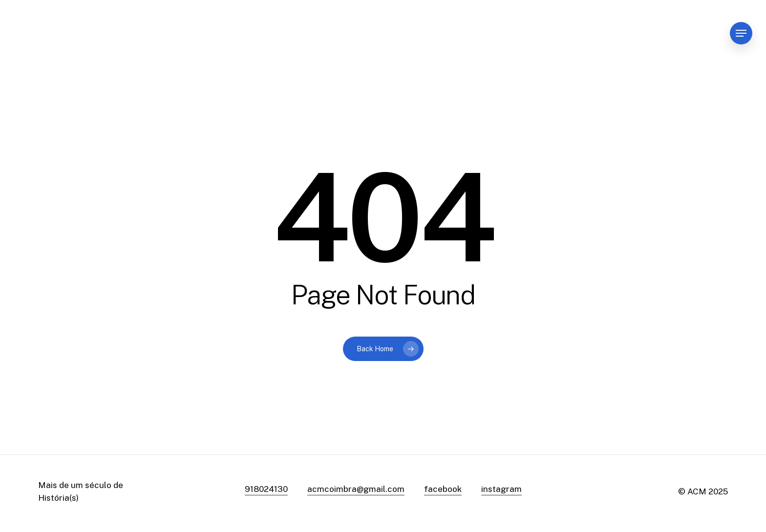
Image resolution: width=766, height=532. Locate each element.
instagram (501, 489)
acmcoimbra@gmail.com (356, 489)
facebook (443, 489)
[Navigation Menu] (741, 33)
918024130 (266, 489)
